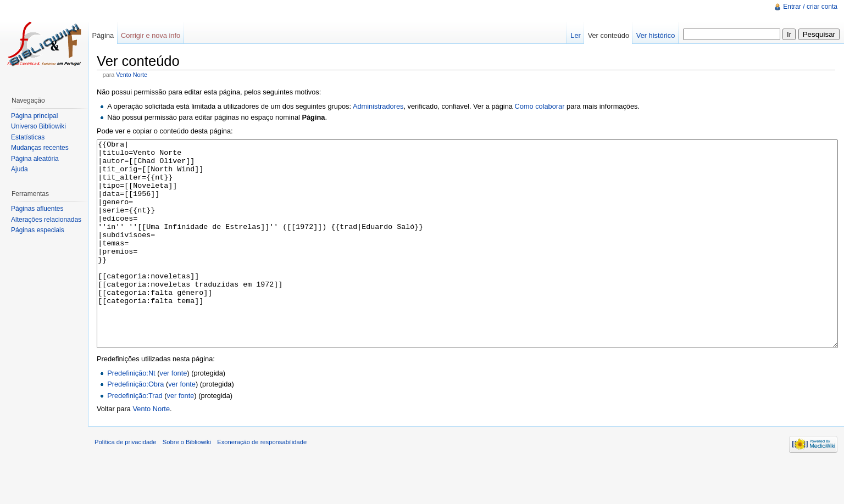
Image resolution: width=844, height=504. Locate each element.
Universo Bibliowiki (38, 126)
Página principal (34, 116)
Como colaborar (539, 106)
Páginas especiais (38, 230)
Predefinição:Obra (135, 425)
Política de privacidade (126, 483)
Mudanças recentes (40, 148)
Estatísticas (28, 137)
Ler (576, 35)
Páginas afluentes (37, 209)
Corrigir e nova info (151, 35)
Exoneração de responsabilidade (262, 483)
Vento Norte (132, 75)
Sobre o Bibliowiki (187, 483)
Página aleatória (35, 159)
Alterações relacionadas (46, 220)
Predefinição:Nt (131, 414)
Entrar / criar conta (810, 7)
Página (103, 35)
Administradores (378, 106)
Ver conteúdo (609, 35)
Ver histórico (656, 35)
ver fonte (174, 414)
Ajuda (20, 169)
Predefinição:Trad (135, 437)
